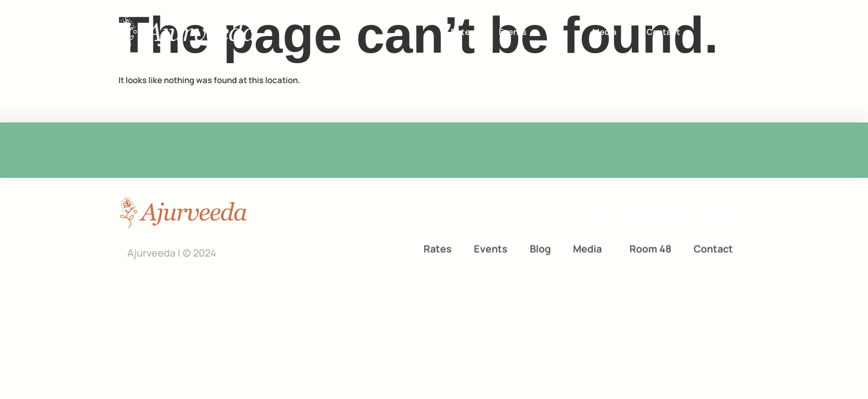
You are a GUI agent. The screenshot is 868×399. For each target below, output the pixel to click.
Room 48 (650, 248)
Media (607, 31)
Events (513, 31)
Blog (559, 31)
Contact (663, 31)
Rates (463, 31)
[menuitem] (726, 32)
